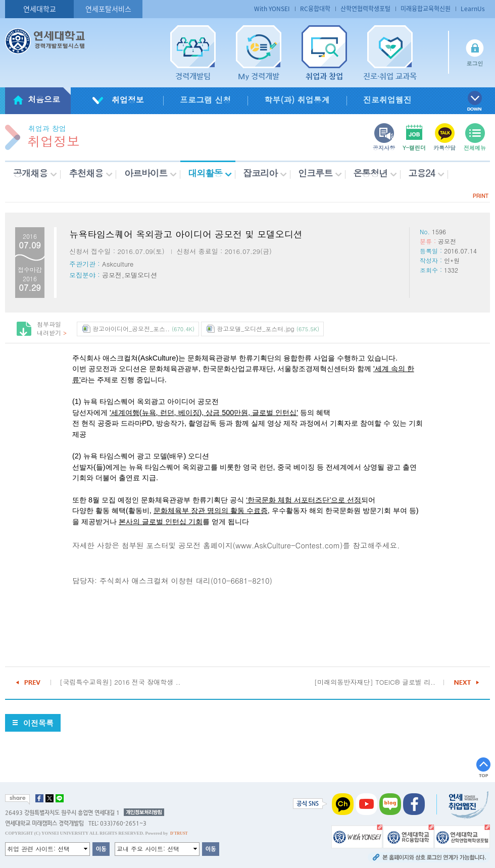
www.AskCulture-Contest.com (288, 545)
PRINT (481, 196)
